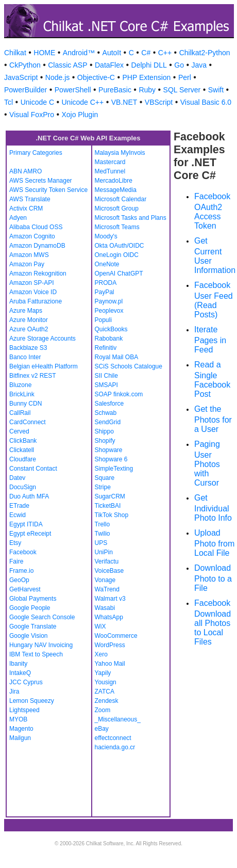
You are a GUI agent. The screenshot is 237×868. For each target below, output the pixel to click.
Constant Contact (33, 469)
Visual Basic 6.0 (206, 102)
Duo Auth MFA (29, 496)
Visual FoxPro (32, 115)
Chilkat (15, 53)
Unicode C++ (83, 102)
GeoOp (19, 580)
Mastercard (110, 162)
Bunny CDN (26, 404)
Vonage (105, 580)
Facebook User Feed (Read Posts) (214, 300)
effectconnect (113, 738)
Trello (103, 524)
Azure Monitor (29, 320)
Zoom (103, 710)
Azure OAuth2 (29, 329)
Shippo (104, 431)
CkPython (25, 65)
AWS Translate (30, 199)
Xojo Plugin (80, 115)
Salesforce (109, 404)
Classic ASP (67, 65)
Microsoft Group (117, 208)
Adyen (18, 218)
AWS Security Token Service (48, 190)
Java (199, 65)
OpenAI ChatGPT (119, 274)
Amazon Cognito (32, 236)
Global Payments (33, 599)
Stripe (103, 487)
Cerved (19, 431)
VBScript (159, 102)
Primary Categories (36, 153)
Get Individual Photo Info (213, 508)
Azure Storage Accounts (43, 339)
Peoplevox (109, 311)
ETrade (19, 506)
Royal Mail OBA (117, 357)
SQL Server (182, 90)
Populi (103, 320)
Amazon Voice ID (33, 292)
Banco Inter (25, 357)
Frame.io (21, 571)
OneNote (107, 264)
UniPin (104, 552)
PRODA (106, 283)
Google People (30, 608)
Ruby (147, 90)
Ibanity (18, 664)
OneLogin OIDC (117, 255)
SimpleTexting (114, 469)
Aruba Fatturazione (36, 301)
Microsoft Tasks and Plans (131, 218)
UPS (101, 543)
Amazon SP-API (32, 283)
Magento (21, 729)
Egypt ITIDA (26, 524)
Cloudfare (23, 459)
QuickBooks (111, 329)
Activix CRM (26, 208)
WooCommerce (116, 636)
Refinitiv (106, 348)
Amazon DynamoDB (37, 246)
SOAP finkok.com (119, 394)
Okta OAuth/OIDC (120, 246)
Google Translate (33, 626)
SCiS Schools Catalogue (129, 366)
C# (146, 53)
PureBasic (115, 90)
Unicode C (37, 102)
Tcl (9, 102)
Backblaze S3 (28, 348)
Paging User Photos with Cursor (207, 463)
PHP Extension (146, 77)
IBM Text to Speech (36, 654)
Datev (17, 478)
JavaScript (21, 77)
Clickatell (22, 450)
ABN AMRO (26, 171)
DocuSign (23, 487)
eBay (102, 729)
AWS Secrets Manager (41, 181)
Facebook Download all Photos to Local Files (213, 622)
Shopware (109, 450)
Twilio (103, 534)
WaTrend (107, 589)
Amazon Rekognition (38, 274)
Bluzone (20, 385)
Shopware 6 (111, 459)
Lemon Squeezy (32, 701)
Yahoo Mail (110, 664)
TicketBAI (108, 506)
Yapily (103, 673)
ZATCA (105, 692)
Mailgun (20, 738)
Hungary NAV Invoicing (41, 645)
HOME (44, 53)
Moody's (106, 236)
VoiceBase (109, 571)
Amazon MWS (29, 255)
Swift (216, 90)
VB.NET (124, 102)
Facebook (23, 552)
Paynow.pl (109, 301)
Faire (16, 561)
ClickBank (23, 441)
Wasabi (105, 608)
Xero (101, 654)
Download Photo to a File (213, 578)
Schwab (106, 413)
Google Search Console (42, 617)
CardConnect (28, 422)
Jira (14, 692)
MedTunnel (110, 171)
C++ (165, 53)
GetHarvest (25, 589)
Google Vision (29, 636)
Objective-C (96, 77)
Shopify (105, 441)
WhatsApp (109, 617)
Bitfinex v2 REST (33, 376)
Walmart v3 (110, 599)
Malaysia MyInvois (120, 153)
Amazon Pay (27, 264)
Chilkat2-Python (205, 53)
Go (179, 65)
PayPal (105, 292)
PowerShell (73, 90)
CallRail (20, 413)
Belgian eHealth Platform (44, 366)
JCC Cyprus (26, 682)
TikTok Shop (112, 515)
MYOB (18, 719)
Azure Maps (26, 311)
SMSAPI (106, 385)
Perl (185, 77)
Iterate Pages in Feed (210, 340)
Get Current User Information (215, 255)
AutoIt (112, 53)
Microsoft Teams (117, 227)
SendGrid (108, 422)
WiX (100, 626)
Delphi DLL (149, 65)
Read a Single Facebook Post (212, 379)
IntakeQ (20, 673)
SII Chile (106, 376)
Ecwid (18, 515)
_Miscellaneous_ (118, 719)
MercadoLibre (114, 181)
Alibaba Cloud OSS (36, 227)
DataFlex (109, 65)
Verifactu (107, 561)
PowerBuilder (26, 90)
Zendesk (107, 701)
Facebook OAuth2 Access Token (212, 211)
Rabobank (109, 339)
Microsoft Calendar (121, 199)
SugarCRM (110, 496)
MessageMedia (116, 190)
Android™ (79, 53)
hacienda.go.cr (115, 747)
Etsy (15, 543)
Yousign (106, 682)
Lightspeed (24, 710)
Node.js (57, 77)
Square (105, 478)
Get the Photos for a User (213, 419)
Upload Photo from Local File (214, 543)
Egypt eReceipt (30, 534)
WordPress (110, 645)
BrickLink (22, 394)
